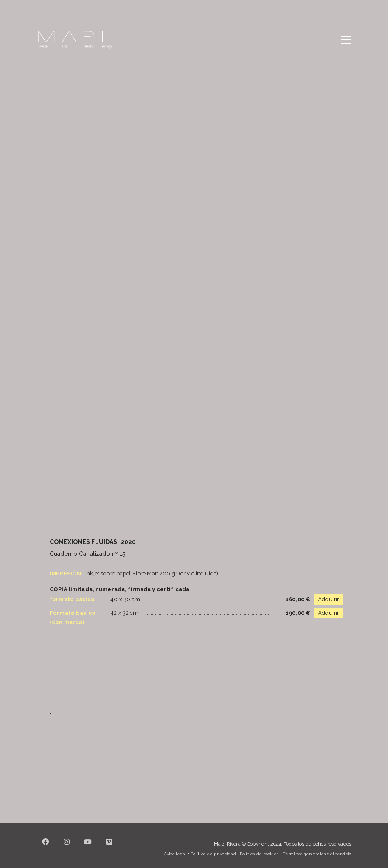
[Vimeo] (109, 847)
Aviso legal (175, 854)
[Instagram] (67, 847)
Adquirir (329, 599)
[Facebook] (45, 847)
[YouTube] (88, 847)
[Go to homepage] (75, 40)
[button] (346, 40)
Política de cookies (259, 854)
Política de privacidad (213, 854)
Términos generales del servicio (317, 854)
